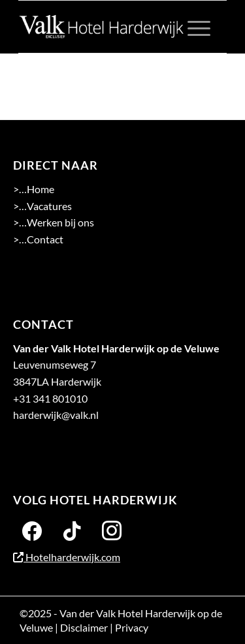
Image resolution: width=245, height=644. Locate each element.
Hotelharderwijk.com (67, 557)
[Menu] (192, 27)
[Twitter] (72, 530)
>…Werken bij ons (54, 222)
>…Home (34, 189)
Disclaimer (84, 627)
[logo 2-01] (102, 27)
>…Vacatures (42, 206)
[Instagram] (112, 530)
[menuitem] (192, 27)
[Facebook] (32, 530)
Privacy (132, 627)
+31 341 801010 (50, 398)
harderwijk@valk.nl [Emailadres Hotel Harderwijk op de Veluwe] (56, 415)
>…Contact (38, 239)
